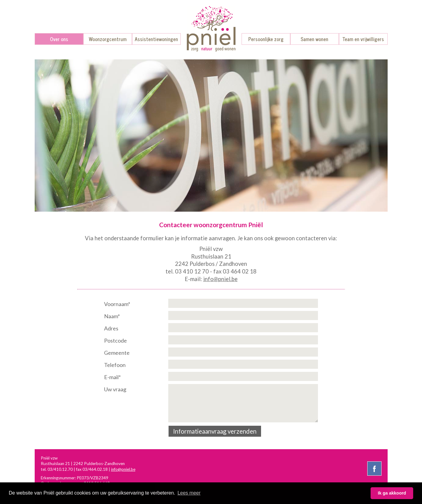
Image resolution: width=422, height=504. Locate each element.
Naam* (112, 316)
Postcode (115, 340)
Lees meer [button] (189, 493)
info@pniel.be (220, 279)
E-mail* (112, 377)
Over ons (59, 39)
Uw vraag (115, 389)
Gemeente (117, 353)
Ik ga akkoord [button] (392, 493)
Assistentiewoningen (156, 39)
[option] (211, 136)
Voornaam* (117, 304)
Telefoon (115, 365)
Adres (111, 328)
